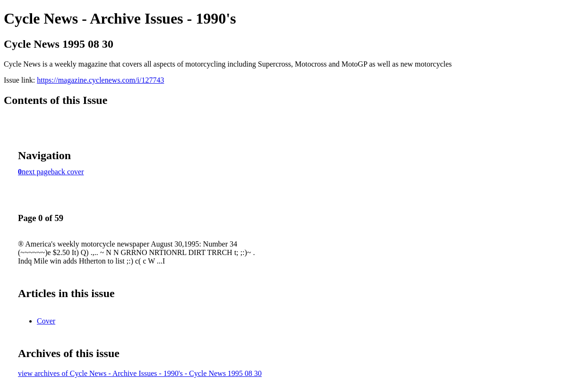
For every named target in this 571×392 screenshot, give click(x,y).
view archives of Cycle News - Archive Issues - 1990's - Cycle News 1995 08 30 (140, 373)
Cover (46, 321)
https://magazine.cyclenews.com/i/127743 (100, 80)
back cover (68, 172)
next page (36, 172)
